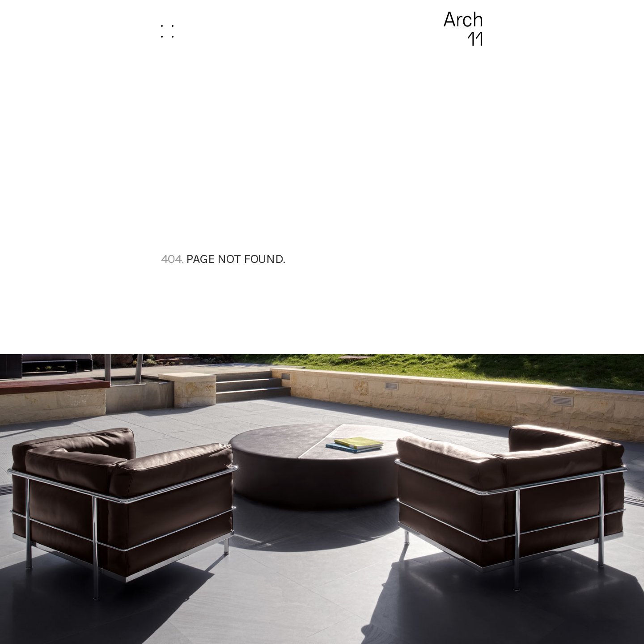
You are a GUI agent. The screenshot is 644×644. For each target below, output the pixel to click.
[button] (167, 29)
